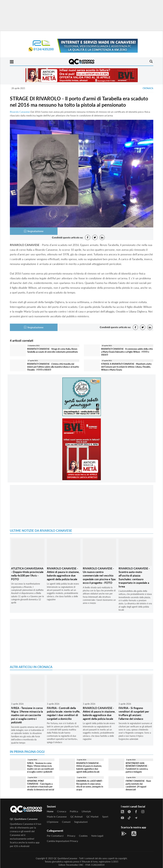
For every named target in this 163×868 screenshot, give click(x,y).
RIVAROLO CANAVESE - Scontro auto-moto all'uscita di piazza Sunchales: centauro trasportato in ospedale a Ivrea (134, 577)
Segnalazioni (81, 822)
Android (25, 846)
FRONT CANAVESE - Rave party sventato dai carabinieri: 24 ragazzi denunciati (138, 785)
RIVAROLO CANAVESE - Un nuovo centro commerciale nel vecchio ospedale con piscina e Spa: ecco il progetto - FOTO (99, 576)
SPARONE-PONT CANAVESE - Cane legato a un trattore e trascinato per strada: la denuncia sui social (41, 785)
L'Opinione (53, 822)
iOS (16, 846)
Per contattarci (55, 836)
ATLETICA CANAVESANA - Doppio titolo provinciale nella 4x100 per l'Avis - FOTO (27, 574)
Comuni (66, 822)
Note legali (97, 836)
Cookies (83, 836)
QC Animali (76, 817)
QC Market (92, 817)
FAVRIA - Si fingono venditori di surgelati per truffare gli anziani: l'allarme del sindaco (134, 713)
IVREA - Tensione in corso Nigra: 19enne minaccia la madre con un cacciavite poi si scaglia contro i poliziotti (27, 715)
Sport (105, 817)
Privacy (71, 836)
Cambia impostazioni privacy (62, 841)
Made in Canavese (57, 817)
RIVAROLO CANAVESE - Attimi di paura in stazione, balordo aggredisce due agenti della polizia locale (63, 574)
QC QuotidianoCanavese (65, 858)
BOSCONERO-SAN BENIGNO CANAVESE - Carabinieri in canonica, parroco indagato (137, 767)
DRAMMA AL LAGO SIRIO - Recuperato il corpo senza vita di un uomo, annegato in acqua (90, 785)
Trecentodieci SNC (75, 865)
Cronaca (148, 88)
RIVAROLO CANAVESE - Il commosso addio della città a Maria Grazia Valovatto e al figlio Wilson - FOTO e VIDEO (127, 352)
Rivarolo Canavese (20, 112)
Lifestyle (86, 811)
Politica (74, 811)
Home (50, 811)
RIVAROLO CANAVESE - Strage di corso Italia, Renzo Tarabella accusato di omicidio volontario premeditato (53, 350)
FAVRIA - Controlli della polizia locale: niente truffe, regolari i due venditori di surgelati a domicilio (64, 713)
